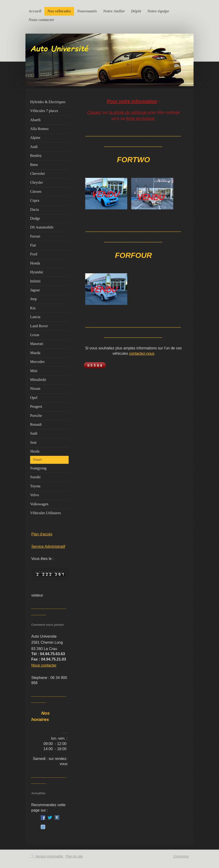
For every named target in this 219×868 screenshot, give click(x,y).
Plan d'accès (42, 534)
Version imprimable (47, 856)
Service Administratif (48, 546)
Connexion (181, 856)
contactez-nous (142, 353)
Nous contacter (44, 665)
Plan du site (74, 856)
